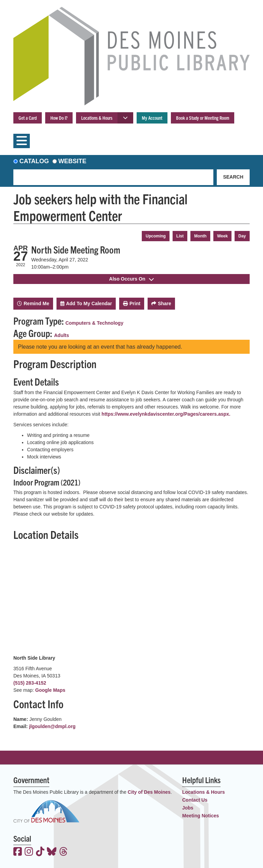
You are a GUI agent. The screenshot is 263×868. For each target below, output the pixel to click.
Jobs (188, 808)
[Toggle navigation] (22, 141)
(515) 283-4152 (30, 683)
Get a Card (28, 118)
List (180, 236)
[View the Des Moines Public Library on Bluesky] (52, 852)
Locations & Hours (97, 118)
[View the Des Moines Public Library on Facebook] (18, 852)
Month (200, 236)
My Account (152, 118)
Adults (62, 335)
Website (72, 161)
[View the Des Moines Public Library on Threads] (64, 852)
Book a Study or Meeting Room (203, 118)
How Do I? (59, 118)
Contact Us (195, 800)
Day (242, 236)
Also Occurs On (132, 279)
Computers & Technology (94, 323)
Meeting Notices (201, 816)
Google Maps (50, 690)
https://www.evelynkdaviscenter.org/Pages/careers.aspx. (166, 414)
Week (222, 236)
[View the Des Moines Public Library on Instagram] (29, 852)
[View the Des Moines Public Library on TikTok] (40, 852)
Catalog (34, 161)
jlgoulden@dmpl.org (52, 726)
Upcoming (156, 236)
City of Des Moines (149, 792)
